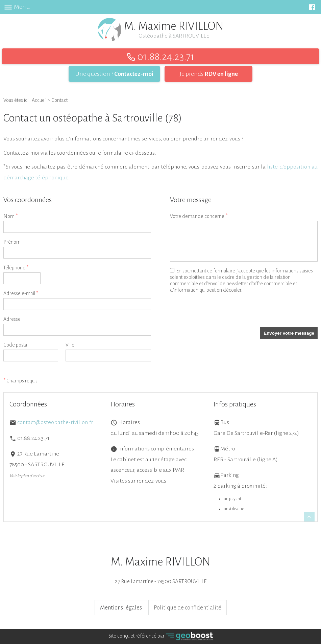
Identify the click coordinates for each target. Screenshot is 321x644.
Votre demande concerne (199, 216)
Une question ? (114, 74)
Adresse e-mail (21, 294)
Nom (10, 216)
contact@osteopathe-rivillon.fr (55, 422)
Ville (70, 345)
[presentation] (221, 314)
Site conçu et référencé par (161, 636)
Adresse (12, 319)
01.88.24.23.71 (160, 57)
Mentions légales (121, 608)
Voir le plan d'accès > (27, 476)
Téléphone (16, 268)
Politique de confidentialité (188, 608)
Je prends (209, 74)
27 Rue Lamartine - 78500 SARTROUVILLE (160, 570)
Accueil (39, 100)
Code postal (16, 345)
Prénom (12, 242)
